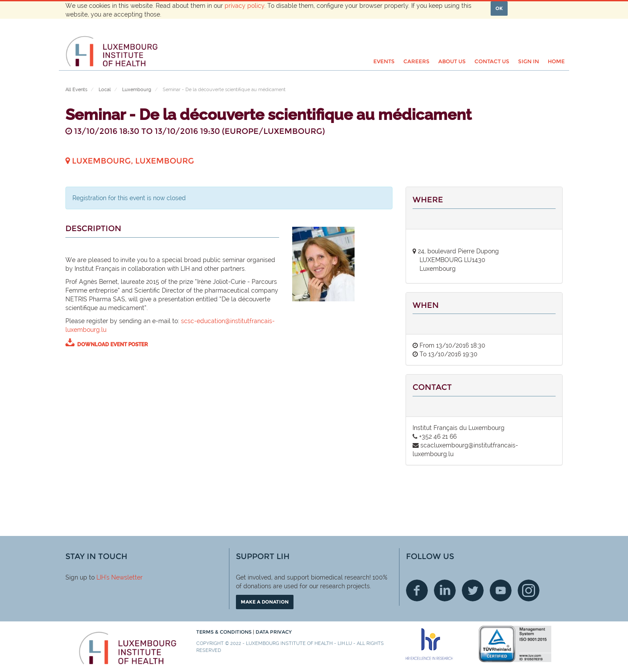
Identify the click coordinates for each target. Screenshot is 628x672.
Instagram (529, 590)
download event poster (113, 345)
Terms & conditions (225, 632)
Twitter (473, 590)
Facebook (417, 590)
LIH (101, 577)
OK (499, 8)
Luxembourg (137, 90)
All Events (76, 90)
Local (105, 90)
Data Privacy (274, 632)
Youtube (501, 590)
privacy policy (244, 6)
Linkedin (445, 590)
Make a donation (265, 602)
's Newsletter (124, 577)
